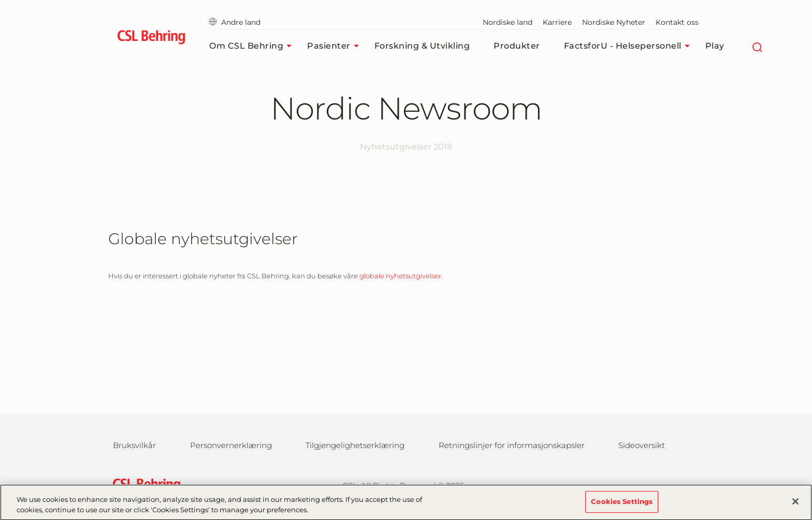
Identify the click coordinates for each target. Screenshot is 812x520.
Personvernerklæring (231, 445)
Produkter (517, 46)
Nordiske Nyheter (614, 22)
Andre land (235, 22)
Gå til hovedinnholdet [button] (0, 0)
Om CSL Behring (253, 46)
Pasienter (336, 46)
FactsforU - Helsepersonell (629, 46)
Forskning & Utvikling (422, 46)
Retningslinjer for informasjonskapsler (512, 445)
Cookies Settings (622, 507)
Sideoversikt (642, 445)
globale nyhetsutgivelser (400, 276)
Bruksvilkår (134, 445)
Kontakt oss (677, 22)
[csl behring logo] (144, 485)
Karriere (557, 22)
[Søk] (757, 46)
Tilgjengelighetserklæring (355, 445)
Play (715, 46)
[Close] (795, 508)
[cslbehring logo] (151, 39)
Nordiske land (508, 22)
